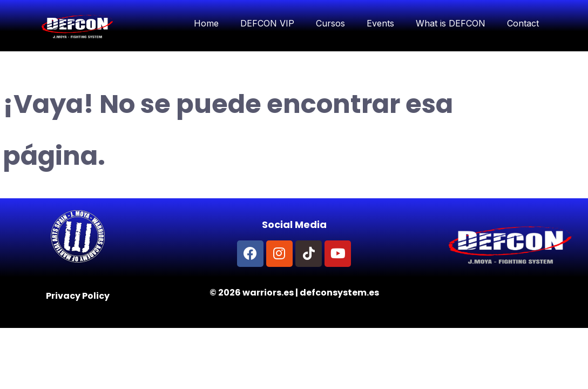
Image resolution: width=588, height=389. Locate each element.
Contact (523, 23)
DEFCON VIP (267, 23)
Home (206, 23)
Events (380, 23)
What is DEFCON (451, 23)
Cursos (330, 23)
